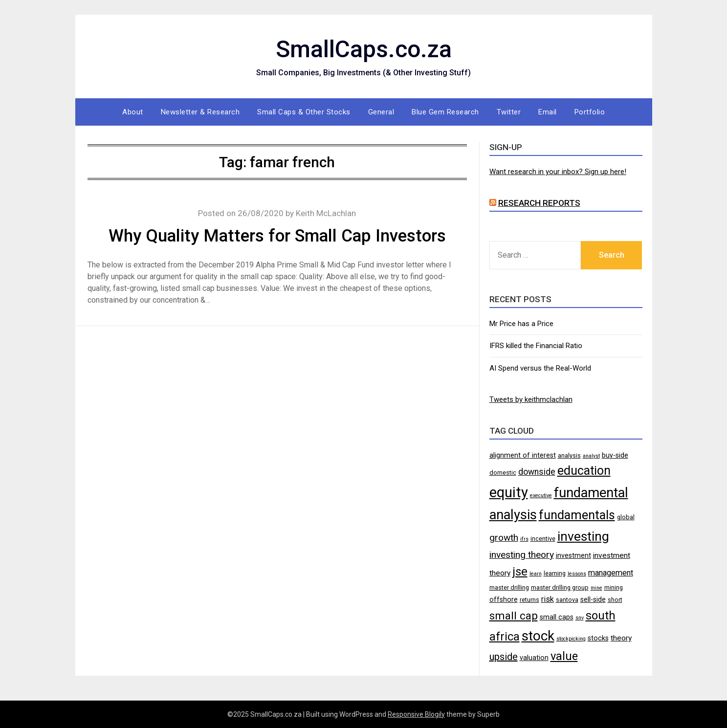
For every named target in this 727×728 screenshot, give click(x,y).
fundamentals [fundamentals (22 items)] (577, 515)
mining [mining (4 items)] (614, 587)
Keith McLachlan (326, 213)
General (381, 112)
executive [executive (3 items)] (541, 496)
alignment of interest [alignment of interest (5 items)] (523, 455)
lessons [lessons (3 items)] (577, 574)
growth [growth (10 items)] (504, 538)
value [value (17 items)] (564, 656)
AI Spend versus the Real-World (540, 368)
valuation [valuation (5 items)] (534, 658)
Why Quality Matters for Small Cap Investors (277, 236)
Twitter (509, 112)
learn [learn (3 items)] (536, 574)
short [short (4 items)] (615, 600)
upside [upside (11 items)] (504, 657)
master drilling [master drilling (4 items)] (509, 587)
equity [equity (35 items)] (509, 492)
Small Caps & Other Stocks (304, 112)
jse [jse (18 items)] (520, 572)
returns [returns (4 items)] (529, 600)
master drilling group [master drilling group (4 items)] (560, 587)
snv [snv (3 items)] (580, 618)
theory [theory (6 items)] (621, 638)
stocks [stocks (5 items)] (598, 638)
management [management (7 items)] (611, 573)
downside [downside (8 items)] (537, 472)
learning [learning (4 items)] (555, 573)
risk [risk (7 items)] (548, 599)
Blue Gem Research (445, 112)
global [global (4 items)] (626, 517)
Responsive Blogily (416, 714)
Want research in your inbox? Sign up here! (558, 172)
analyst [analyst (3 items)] (591, 456)
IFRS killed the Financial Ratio (536, 346)
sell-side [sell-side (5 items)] (593, 599)
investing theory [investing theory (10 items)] (522, 555)
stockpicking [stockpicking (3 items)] (571, 639)
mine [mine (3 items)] (596, 588)
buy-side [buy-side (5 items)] (615, 455)
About (133, 112)
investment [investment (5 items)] (573, 555)
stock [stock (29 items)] (538, 636)
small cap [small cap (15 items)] (514, 616)
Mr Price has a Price (521, 324)
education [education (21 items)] (584, 471)
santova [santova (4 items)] (567, 600)
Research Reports (539, 203)
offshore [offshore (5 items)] (504, 599)
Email (548, 112)
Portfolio (590, 112)
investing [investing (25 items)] (583, 536)
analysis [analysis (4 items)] (569, 455)
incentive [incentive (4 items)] (543, 539)
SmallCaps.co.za (364, 49)
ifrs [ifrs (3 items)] (524, 539)
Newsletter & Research (200, 112)
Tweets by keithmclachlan (531, 399)
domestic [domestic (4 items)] (503, 473)
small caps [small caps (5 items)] (557, 617)
